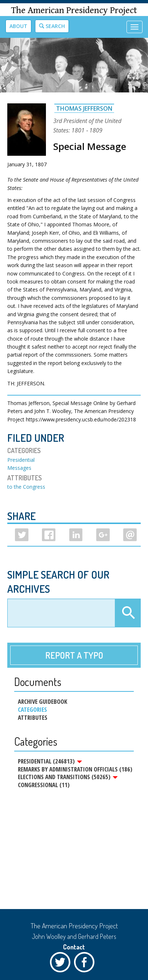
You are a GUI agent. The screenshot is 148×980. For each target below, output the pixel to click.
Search (52, 26)
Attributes (33, 718)
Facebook (86, 964)
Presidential (21, 460)
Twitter (62, 964)
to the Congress (26, 487)
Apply (128, 613)
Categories (32, 710)
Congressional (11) (44, 785)
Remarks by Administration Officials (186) (75, 769)
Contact (74, 947)
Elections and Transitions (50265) (68, 777)
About (18, 26)
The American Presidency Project (74, 10)
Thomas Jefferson (84, 108)
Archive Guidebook (42, 702)
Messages (19, 468)
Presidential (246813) (50, 761)
